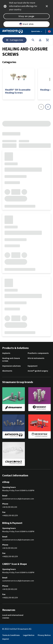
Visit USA (26, 24)
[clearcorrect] (14, 454)
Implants (6, 353)
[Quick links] (37, 31)
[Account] (40, 40)
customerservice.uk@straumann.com (18, 499)
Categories (14, 40)
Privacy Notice (44, 635)
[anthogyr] (14, 427)
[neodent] (40, 399)
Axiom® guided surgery (38, 371)
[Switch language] (49, 31)
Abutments (7, 371)
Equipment (33, 366)
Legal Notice (29, 635)
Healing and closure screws (11, 360)
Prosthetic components (38, 353)
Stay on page (26, 16)
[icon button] (47, 6)
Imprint (6, 639)
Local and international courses (13, 617)
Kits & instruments (36, 358)
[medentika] (40, 426)
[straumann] (14, 399)
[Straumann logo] (13, 31)
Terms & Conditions (11, 635)
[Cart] (47, 40)
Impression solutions (11, 366)
